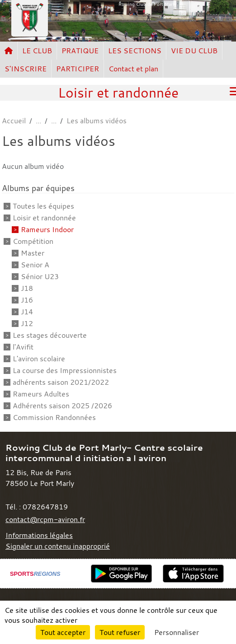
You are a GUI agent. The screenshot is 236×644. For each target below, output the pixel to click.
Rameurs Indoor (47, 229)
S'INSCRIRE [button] (26, 69)
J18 (27, 288)
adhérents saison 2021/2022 (61, 382)
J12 (27, 323)
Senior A (35, 265)
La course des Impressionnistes (65, 370)
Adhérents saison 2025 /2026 (62, 406)
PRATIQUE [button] (80, 51)
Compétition (33, 241)
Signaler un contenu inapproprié (58, 546)
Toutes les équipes (43, 206)
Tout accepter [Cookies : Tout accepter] (63, 632)
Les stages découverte (50, 335)
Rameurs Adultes (41, 394)
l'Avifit (23, 347)
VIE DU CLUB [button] (194, 51)
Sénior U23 (40, 276)
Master (33, 253)
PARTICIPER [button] (78, 69)
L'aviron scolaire (39, 359)
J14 (27, 312)
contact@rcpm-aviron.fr (45, 519)
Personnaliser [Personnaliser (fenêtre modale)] (177, 632)
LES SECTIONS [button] (135, 51)
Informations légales (39, 535)
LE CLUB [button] (37, 51)
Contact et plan (133, 69)
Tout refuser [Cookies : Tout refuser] (120, 632)
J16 (27, 300)
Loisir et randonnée (44, 218)
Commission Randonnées (54, 417)
